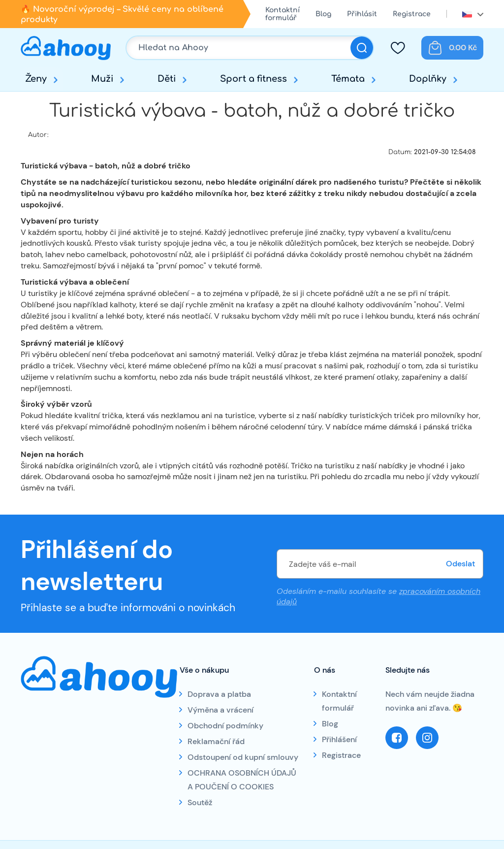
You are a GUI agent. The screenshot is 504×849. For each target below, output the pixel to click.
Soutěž (200, 802)
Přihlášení (339, 739)
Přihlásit (362, 14)
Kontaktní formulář (283, 14)
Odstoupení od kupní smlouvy (243, 757)
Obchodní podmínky (225, 726)
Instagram (427, 738)
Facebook (397, 738)
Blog (323, 14)
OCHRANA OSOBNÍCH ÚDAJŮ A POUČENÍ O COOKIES (242, 780)
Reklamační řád (216, 741)
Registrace (412, 14)
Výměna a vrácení (220, 710)
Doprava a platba (219, 694)
